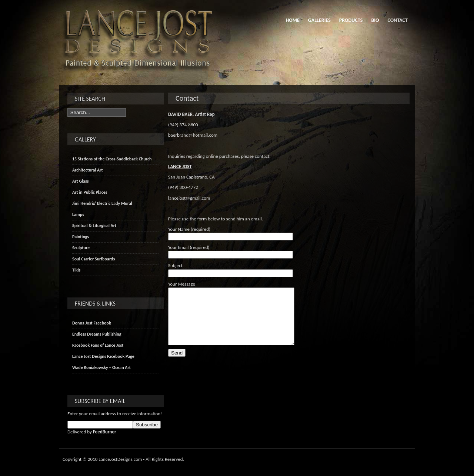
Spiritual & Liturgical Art (94, 226)
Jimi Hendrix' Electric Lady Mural (102, 203)
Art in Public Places (90, 192)
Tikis (76, 270)
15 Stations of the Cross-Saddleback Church (112, 159)
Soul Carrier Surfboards (94, 259)
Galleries (319, 20)
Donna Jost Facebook (92, 323)
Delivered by (92, 432)
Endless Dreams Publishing (97, 334)
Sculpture (81, 248)
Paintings (81, 237)
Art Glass (81, 181)
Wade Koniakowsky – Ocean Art (101, 367)
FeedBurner (105, 432)
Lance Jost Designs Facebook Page (103, 356)
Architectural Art (88, 170)
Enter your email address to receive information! (115, 414)
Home (292, 20)
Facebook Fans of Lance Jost (98, 345)
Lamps (78, 214)
